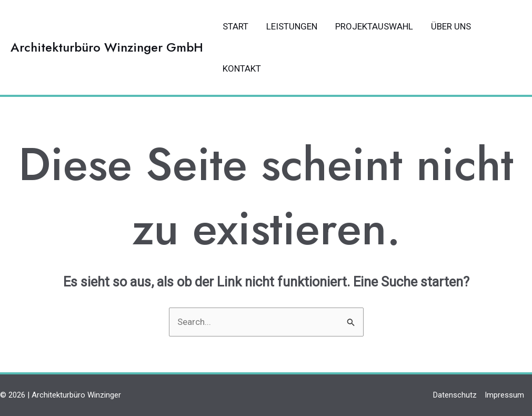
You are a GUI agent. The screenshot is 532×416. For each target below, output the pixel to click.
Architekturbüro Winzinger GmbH (107, 47)
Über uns (451, 26)
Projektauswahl (374, 26)
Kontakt (242, 68)
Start (235, 26)
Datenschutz (455, 395)
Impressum (504, 395)
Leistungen (292, 26)
